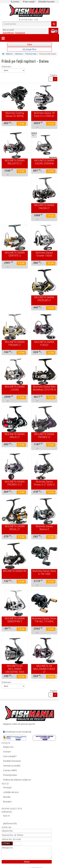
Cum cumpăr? (29, 2)
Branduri (7, 802)
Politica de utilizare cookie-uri (17, 780)
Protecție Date (10, 775)
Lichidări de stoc (11, 792)
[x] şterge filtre (30, 49)
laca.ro (6, 816)
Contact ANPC (10, 770)
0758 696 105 (29, 20)
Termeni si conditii (12, 766)
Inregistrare (20, 33)
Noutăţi (7, 797)
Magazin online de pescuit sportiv (30, 715)
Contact (15, 2)
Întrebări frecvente (47, 2)
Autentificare (8, 33)
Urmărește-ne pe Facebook (17, 732)
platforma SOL (10, 823)
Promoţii (7, 788)
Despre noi (8, 747)
